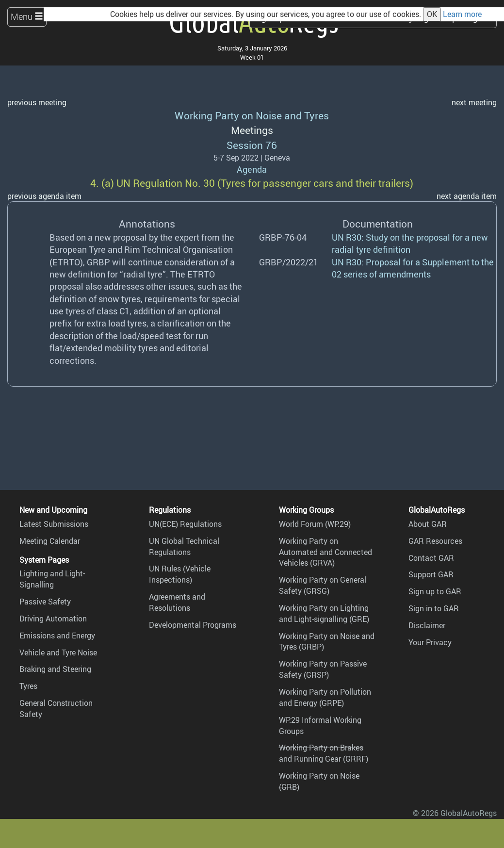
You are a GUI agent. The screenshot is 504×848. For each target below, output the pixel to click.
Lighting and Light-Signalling (52, 579)
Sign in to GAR (434, 608)
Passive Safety (45, 602)
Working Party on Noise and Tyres (252, 115)
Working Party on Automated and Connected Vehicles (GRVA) (325, 552)
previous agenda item (44, 196)
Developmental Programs (193, 625)
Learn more (462, 14)
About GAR (428, 524)
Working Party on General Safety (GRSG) (323, 585)
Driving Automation (53, 619)
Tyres (28, 686)
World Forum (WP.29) (315, 524)
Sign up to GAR (435, 591)
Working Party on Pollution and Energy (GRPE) (325, 697)
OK (432, 14)
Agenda (252, 169)
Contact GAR (431, 558)
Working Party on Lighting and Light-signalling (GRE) (324, 613)
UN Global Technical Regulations (184, 546)
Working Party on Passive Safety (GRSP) (323, 669)
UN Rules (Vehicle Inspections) (180, 574)
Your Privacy (430, 642)
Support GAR (431, 574)
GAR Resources (435, 541)
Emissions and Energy (57, 636)
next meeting (474, 102)
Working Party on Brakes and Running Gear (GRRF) (324, 753)
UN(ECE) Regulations (185, 524)
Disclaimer (427, 625)
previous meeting (37, 102)
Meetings (252, 130)
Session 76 (252, 145)
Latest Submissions (54, 524)
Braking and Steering (55, 669)
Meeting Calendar (50, 541)
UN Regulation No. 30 (166, 183)
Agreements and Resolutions (177, 602)
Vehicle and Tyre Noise (58, 652)
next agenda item (467, 196)
